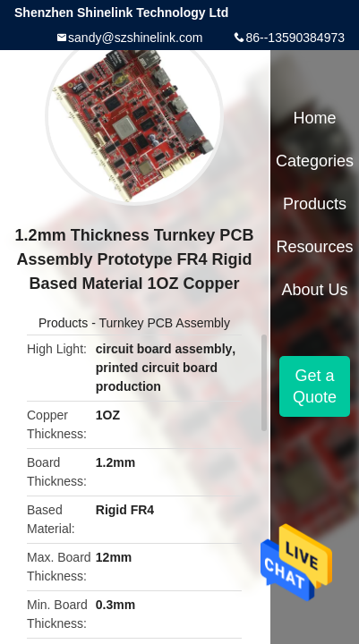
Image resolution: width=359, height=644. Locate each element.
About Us (315, 290)
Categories (315, 161)
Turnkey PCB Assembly (164, 323)
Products (63, 323)
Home (315, 118)
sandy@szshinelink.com (135, 38)
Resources (315, 247)
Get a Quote (315, 386)
